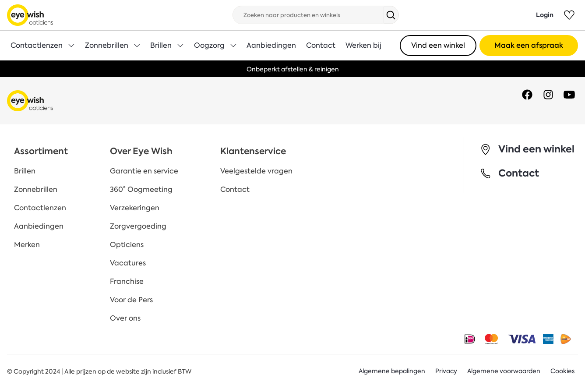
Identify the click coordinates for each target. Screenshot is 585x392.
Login (545, 15)
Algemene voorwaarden (504, 371)
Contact (321, 45)
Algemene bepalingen (392, 371)
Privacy (446, 371)
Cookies (562, 371)
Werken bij (364, 45)
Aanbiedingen (271, 45)
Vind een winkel (438, 45)
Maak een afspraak (529, 45)
